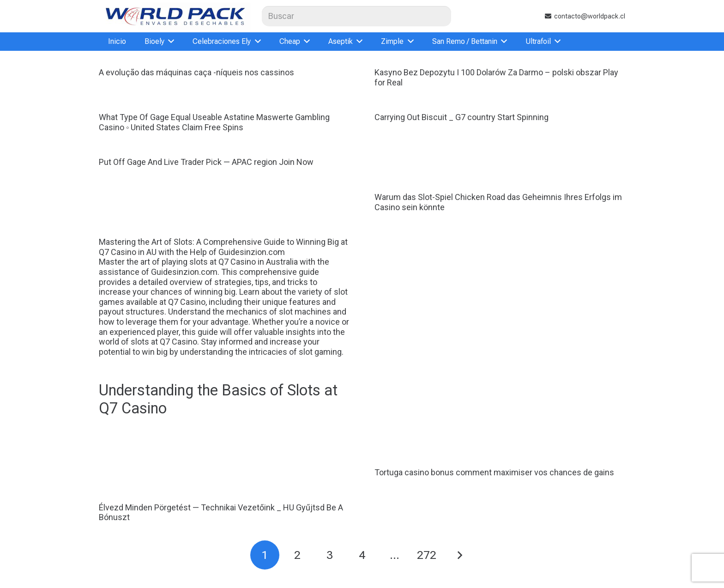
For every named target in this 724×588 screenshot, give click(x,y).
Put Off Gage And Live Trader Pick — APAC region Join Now (206, 162)
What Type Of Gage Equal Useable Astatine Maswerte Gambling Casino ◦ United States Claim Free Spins (214, 122)
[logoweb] (175, 16)
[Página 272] (427, 555)
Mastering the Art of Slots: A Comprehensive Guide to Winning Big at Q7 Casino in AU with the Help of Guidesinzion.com (224, 327)
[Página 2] (297, 555)
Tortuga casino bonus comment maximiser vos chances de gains (494, 472)
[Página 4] (362, 555)
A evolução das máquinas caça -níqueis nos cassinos (196, 72)
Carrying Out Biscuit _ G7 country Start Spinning (462, 117)
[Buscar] (356, 16)
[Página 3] (329, 555)
